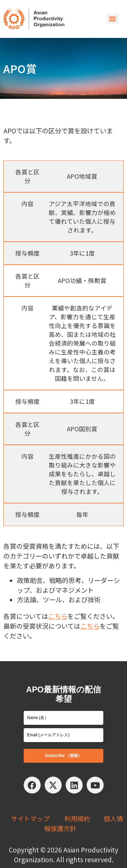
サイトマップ (30, 819)
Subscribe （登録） (63, 756)
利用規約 (77, 819)
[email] (63, 735)
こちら (58, 616)
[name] (63, 718)
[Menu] (112, 19)
